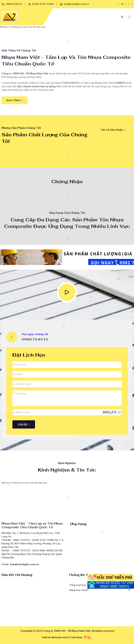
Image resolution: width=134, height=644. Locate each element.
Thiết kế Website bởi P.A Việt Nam (62, 637)
